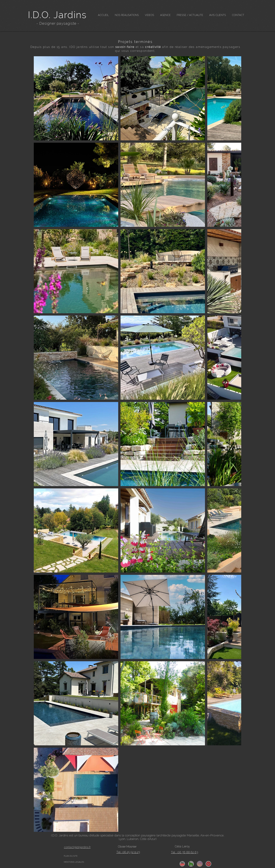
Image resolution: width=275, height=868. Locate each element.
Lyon (122, 839)
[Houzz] (191, 864)
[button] (127, 15)
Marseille (193, 835)
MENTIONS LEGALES (74, 862)
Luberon (133, 839)
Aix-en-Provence (212, 835)
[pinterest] (208, 864)
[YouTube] (182, 864)
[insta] (200, 864)
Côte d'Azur (148, 839)
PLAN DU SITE (71, 856)
